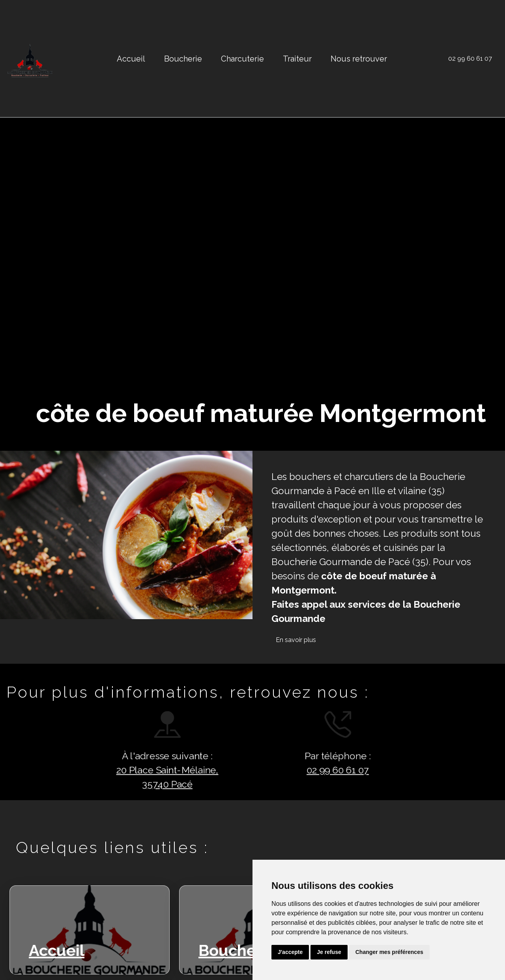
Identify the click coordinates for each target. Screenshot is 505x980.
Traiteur (297, 59)
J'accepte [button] (290, 952)
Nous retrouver (359, 59)
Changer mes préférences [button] (389, 952)
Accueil (131, 59)
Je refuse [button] (329, 952)
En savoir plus (296, 640)
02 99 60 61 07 (470, 59)
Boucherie (183, 59)
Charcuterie (242, 59)
